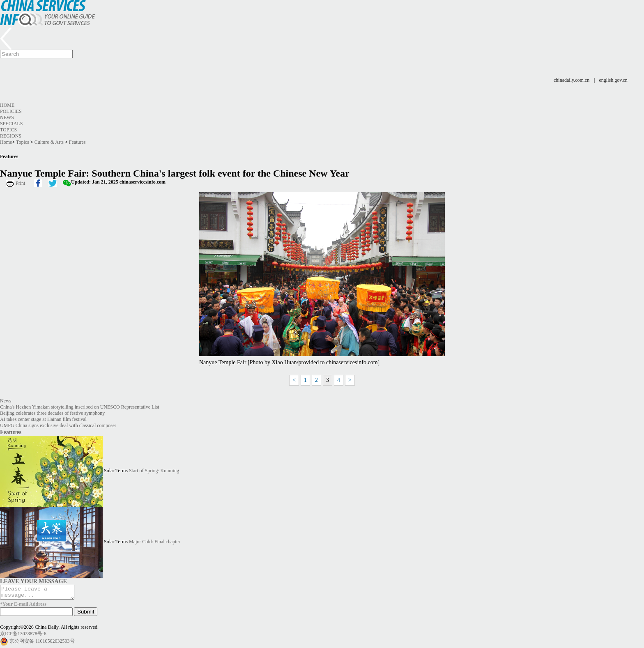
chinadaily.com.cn (572, 80)
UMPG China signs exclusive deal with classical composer (58, 425)
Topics (8, 130)
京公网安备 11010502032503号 (42, 643)
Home (7, 105)
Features (77, 142)
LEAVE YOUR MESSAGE (33, 581)
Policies (11, 111)
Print (20, 183)
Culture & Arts (49, 142)
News (7, 117)
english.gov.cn (613, 80)
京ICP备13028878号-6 (23, 636)
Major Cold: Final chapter (155, 542)
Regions (11, 136)
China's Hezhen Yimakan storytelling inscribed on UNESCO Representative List (80, 407)
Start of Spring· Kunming (154, 471)
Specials (11, 124)
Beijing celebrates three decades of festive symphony (52, 413)
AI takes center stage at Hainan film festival (43, 419)
